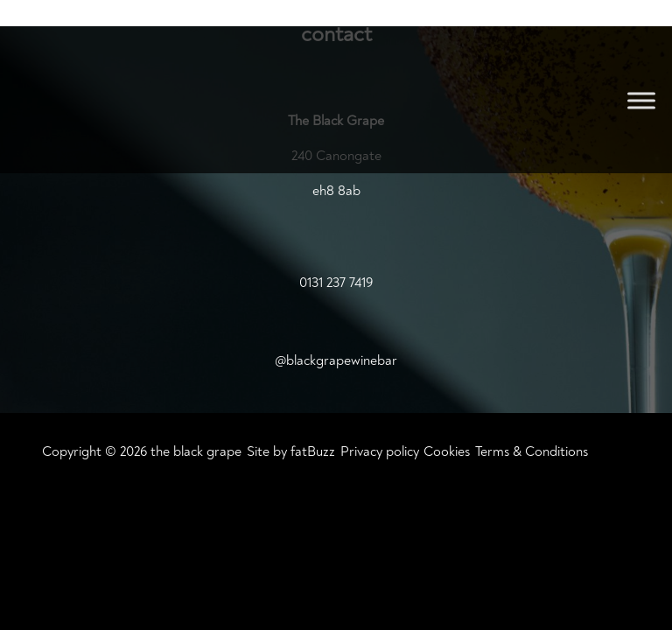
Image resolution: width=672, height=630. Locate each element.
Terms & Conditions (532, 451)
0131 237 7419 (336, 283)
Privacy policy (380, 451)
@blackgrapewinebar (336, 360)
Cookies (447, 451)
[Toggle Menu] (641, 100)
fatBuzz (313, 451)
